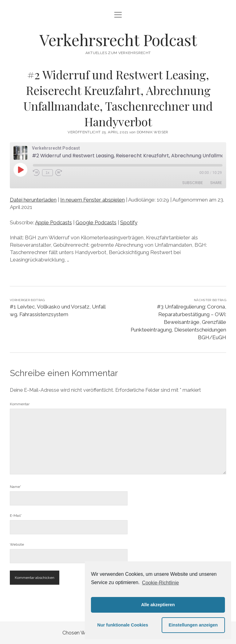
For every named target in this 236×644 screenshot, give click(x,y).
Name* (16, 487)
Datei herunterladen (33, 200)
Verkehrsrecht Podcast (118, 40)
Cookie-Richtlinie (160, 583)
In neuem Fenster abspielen (92, 200)
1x (47, 173)
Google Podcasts (96, 222)
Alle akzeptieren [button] (158, 605)
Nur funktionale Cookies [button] (123, 625)
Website (17, 544)
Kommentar (20, 404)
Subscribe (193, 183)
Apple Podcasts (53, 222)
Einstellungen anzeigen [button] (193, 625)
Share (216, 183)
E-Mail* (16, 516)
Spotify (129, 222)
